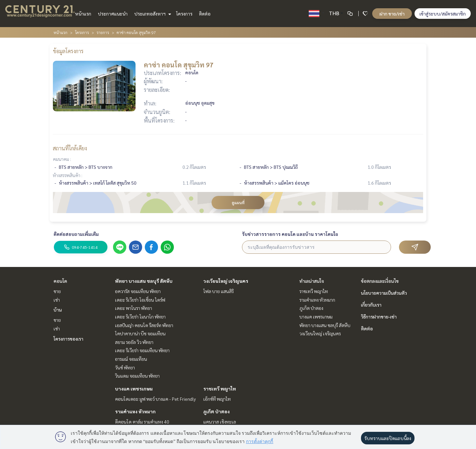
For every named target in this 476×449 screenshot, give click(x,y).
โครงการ (184, 14)
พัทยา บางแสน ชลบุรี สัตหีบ (144, 281)
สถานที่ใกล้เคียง (70, 148)
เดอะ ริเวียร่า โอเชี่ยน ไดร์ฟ (140, 300)
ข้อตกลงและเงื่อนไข (380, 281)
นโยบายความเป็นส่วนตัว (384, 293)
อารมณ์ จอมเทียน (131, 359)
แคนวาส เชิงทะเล (220, 422)
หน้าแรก (83, 14)
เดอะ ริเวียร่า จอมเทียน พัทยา (142, 350)
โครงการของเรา (68, 339)
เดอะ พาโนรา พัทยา (134, 308)
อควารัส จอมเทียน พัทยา (138, 291)
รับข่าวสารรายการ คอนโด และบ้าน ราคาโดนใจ (290, 234)
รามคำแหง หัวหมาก (135, 411)
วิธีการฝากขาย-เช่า (379, 317)
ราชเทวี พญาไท (220, 389)
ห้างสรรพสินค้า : (68, 175)
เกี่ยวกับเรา (371, 305)
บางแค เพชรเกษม (134, 389)
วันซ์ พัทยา (125, 367)
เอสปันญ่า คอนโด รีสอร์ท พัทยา (144, 325)
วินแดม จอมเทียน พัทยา (137, 376)
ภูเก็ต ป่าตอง (217, 411)
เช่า (57, 300)
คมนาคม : (62, 159)
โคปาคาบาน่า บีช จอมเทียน (140, 333)
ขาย (57, 291)
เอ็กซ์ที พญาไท (217, 399)
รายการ (103, 32)
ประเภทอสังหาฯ (152, 14)
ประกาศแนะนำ (113, 14)
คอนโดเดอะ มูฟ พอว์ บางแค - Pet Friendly (155, 399)
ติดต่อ (205, 14)
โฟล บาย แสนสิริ (218, 291)
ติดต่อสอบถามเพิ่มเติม (76, 234)
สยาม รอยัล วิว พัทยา (134, 342)
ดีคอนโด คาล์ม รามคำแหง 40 (142, 422)
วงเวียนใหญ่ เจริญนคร (226, 281)
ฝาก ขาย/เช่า (392, 14)
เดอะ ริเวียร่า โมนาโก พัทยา (140, 317)
